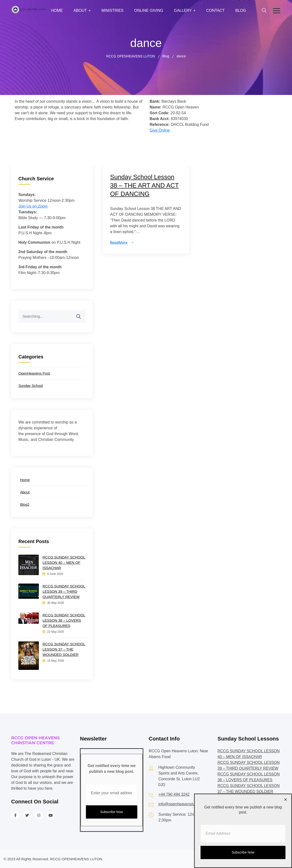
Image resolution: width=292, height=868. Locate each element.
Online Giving (149, 10)
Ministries (112, 10)
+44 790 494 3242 (174, 794)
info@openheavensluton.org (182, 804)
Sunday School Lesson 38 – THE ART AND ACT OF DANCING (144, 185)
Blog (241, 10)
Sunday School (31, 386)
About (80, 10)
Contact (216, 10)
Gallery (183, 10)
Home (57, 10)
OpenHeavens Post (34, 373)
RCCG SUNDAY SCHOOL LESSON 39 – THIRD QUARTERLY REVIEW (64, 591)
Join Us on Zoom (33, 206)
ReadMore (119, 242)
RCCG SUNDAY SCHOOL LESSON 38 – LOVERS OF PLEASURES (64, 620)
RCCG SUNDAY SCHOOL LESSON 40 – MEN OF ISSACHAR (64, 562)
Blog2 (25, 504)
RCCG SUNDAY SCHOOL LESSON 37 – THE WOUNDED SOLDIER (64, 649)
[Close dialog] (285, 800)
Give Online (160, 130)
